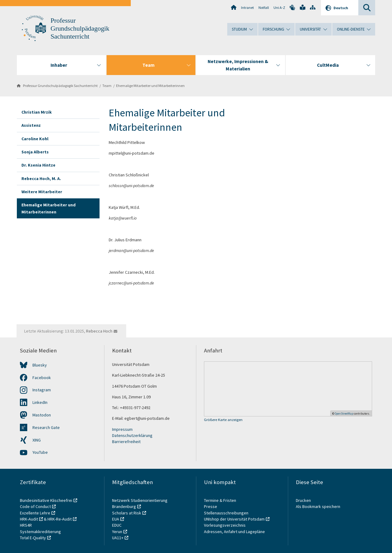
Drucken (303, 500)
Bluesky (40, 365)
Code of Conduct (35, 506)
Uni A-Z (279, 8)
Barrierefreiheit (126, 442)
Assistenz (31, 125)
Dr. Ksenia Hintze (38, 165)
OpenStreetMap (344, 414)
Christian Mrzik (37, 112)
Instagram (42, 390)
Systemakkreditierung (40, 532)
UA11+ (118, 538)
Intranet (247, 8)
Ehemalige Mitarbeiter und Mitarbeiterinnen (150, 86)
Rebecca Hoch (99, 331)
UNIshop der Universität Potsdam (234, 519)
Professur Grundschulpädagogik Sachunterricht (80, 28)
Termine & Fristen (221, 500)
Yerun (117, 532)
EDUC (117, 525)
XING (37, 440)
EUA (116, 519)
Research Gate (46, 427)
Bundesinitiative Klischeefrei (46, 500)
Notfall (264, 8)
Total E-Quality (33, 538)
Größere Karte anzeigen (223, 420)
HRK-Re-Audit (60, 519)
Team (107, 86)
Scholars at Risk (127, 513)
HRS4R (26, 525)
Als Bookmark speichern (318, 506)
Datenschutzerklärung (132, 435)
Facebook (42, 378)
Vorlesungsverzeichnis (225, 525)
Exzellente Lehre (35, 513)
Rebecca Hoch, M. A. (41, 179)
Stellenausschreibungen (226, 513)
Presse (211, 506)
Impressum (122, 429)
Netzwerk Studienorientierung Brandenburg (140, 503)
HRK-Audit (29, 519)
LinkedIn (40, 402)
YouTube (40, 452)
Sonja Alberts (35, 152)
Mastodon (42, 415)
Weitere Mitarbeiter (42, 192)
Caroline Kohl (35, 139)
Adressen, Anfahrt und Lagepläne (234, 532)
